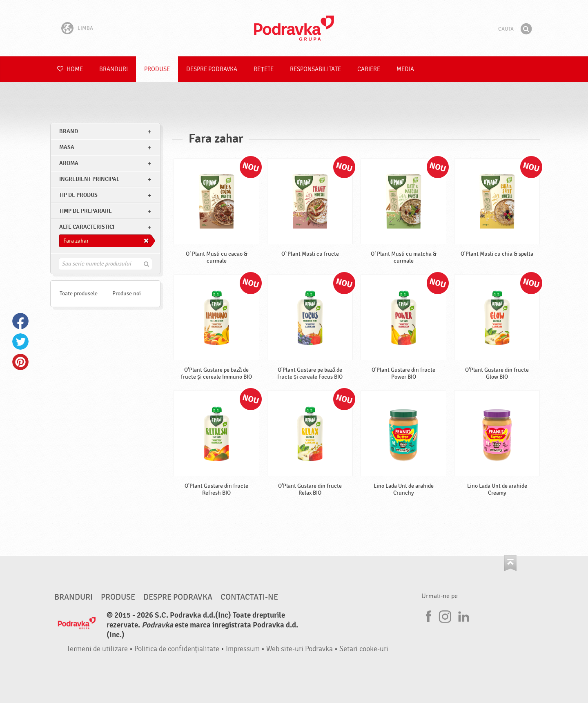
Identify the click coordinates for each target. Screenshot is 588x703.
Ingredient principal (89, 179)
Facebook (20, 321)
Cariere (369, 69)
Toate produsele (79, 293)
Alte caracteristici (87, 227)
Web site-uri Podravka (300, 649)
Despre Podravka (212, 69)
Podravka (294, 28)
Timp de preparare (86, 211)
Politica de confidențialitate (177, 649)
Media (405, 69)
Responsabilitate (315, 69)
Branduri (114, 69)
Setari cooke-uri (364, 649)
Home (70, 69)
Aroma (69, 163)
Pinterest (20, 362)
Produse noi (127, 293)
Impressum (243, 649)
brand (69, 131)
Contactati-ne (249, 597)
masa (67, 147)
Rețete (264, 69)
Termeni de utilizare (97, 649)
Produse (157, 69)
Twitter (20, 341)
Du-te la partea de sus (510, 563)
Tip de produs (78, 195)
